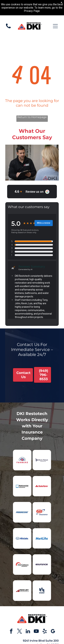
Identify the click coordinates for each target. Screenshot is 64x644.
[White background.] (8, 30)
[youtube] (36, 632)
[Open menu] (55, 26)
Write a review (44, 223)
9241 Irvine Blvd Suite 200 (41, 641)
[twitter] (19, 632)
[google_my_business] (53, 632)
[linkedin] (28, 632)
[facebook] (11, 632)
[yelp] (45, 632)
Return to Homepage (32, 117)
